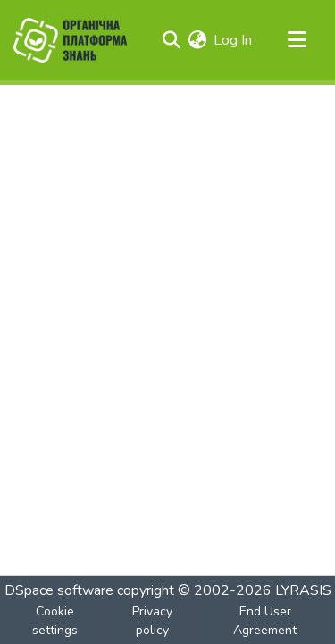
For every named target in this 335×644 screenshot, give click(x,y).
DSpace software (59, 590)
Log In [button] (234, 40)
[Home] (70, 40)
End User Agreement (265, 621)
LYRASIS (303, 590)
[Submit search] (171, 40)
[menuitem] (197, 40)
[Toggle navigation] (297, 40)
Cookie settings (55, 621)
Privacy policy (152, 621)
